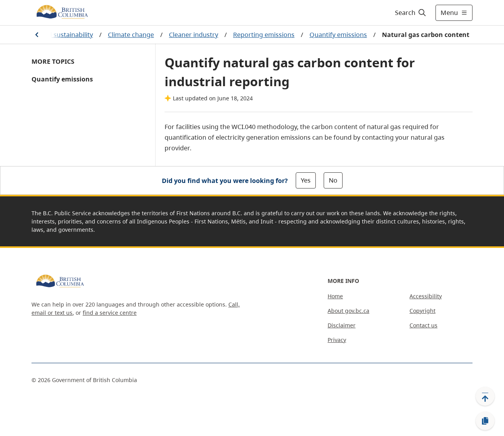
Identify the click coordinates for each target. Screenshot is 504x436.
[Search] (411, 13)
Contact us (423, 325)
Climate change (131, 35)
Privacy (337, 340)
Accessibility (426, 296)
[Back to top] (485, 396)
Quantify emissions (338, 35)
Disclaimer (342, 325)
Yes (306, 180)
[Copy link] (485, 421)
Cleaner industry (194, 35)
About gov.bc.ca (348, 311)
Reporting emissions (264, 35)
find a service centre (110, 313)
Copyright (422, 311)
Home (335, 296)
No (333, 180)
